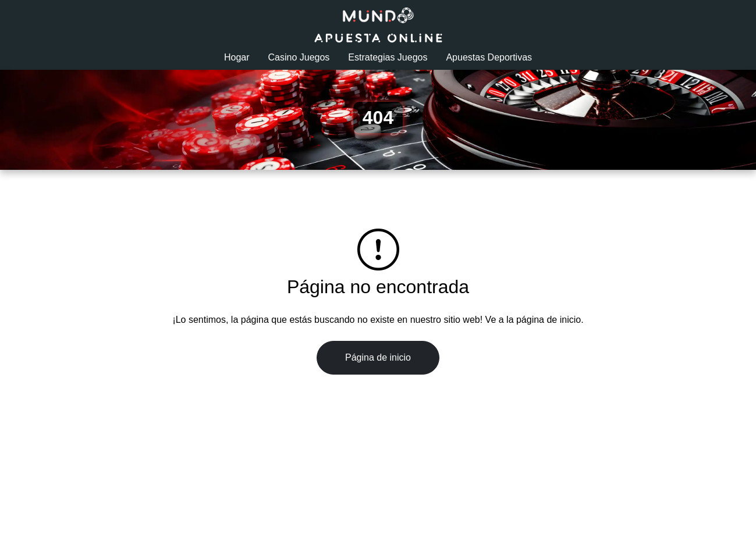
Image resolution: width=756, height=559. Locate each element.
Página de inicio (378, 357)
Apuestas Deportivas (489, 57)
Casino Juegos (299, 57)
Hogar (237, 57)
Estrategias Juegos (388, 57)
